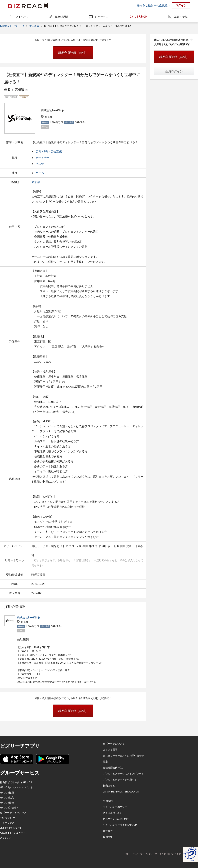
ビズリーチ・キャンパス (13, 813)
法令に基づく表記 (113, 813)
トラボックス (7, 823)
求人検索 (141, 17)
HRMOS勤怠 (7, 798)
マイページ (22, 17)
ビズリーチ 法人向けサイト (118, 819)
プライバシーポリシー (115, 807)
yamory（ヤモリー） (11, 828)
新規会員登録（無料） (73, 53)
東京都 (36, 182)
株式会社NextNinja (29, 617)
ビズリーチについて (114, 744)
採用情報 (108, 837)
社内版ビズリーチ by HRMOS (16, 782)
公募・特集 (181, 17)
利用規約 (108, 801)
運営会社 (108, 831)
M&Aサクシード (9, 818)
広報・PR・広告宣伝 (49, 151)
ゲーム (40, 173)
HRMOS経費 (7, 803)
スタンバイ (6, 838)
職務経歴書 (62, 17)
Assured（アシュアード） (14, 833)
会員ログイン (174, 71)
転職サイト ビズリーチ (12, 26)
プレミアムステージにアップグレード (123, 774)
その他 (40, 164)
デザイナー (43, 158)
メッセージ (101, 17)
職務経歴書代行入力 (114, 768)
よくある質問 (110, 750)
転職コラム (109, 786)
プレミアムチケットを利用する (120, 780)
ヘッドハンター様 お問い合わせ (120, 825)
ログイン (181, 5)
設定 (105, 762)
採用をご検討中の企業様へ (154, 5)
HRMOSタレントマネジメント (16, 787)
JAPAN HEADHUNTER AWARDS (121, 792)
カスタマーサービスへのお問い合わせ (123, 756)
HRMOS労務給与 (9, 808)
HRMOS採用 (7, 793)
